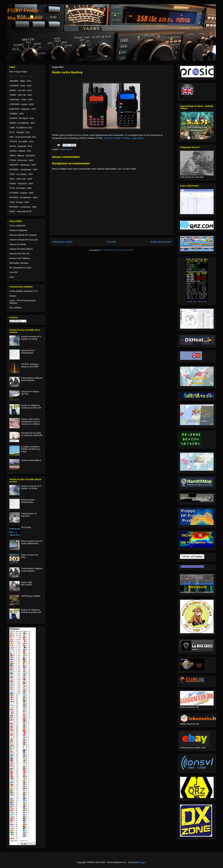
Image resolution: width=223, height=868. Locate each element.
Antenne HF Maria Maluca (21, 249)
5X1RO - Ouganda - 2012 (21, 146)
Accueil (111, 242)
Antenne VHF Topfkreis (20, 258)
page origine (138, 138)
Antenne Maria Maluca (31, 460)
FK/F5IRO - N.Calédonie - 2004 (23, 197)
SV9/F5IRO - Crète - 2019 (21, 100)
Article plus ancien (161, 242)
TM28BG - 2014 (16, 114)
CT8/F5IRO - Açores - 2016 (21, 104)
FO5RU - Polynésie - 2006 (21, 184)
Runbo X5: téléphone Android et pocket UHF (31, 407)
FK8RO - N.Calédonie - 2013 (22, 123)
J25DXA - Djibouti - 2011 (20, 151)
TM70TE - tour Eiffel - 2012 (21, 142)
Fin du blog (26, 527)
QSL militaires (16, 308)
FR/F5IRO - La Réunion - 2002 (23, 207)
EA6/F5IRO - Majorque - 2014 (23, 109)
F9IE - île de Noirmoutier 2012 (23, 137)
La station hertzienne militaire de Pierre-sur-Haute (31, 449)
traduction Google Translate (117, 138)
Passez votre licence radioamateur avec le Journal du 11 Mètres (31, 422)
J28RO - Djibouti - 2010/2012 (22, 156)
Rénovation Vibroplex (19, 263)
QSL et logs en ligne (18, 72)
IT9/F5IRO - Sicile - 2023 (20, 86)
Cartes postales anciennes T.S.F (24, 291)
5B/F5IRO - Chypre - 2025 (21, 76)
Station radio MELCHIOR (27, 583)
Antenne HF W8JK (18, 244)
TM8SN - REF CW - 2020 (21, 95)
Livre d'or (13, 272)
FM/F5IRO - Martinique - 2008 (23, 165)
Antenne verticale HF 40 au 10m (24, 240)
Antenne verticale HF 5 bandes (23, 235)
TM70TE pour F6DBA (31, 596)
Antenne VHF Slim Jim (19, 254)
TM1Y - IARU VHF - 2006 (21, 179)
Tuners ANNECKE (17, 226)
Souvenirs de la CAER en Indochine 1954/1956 (32, 434)
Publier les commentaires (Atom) (118, 250)
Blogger (142, 862)
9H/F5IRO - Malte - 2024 (20, 81)
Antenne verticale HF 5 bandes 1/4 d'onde (31, 338)
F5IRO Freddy (23, 10)
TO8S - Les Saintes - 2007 (21, 174)
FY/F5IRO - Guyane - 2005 (21, 193)
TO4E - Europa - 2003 (19, 202)
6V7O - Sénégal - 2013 (20, 132)
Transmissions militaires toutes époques (32, 379)
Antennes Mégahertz (19, 230)
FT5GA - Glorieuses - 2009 (21, 160)
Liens (12, 277)
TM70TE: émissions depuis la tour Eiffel (30, 365)
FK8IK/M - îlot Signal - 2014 (22, 118)
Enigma (13, 296)
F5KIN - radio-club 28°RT (21, 211)
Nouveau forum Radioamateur (28, 352)
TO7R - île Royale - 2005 (20, 188)
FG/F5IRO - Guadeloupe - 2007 (23, 170)
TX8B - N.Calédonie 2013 (21, 128)
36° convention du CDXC (20, 268)
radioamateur (66, 149)
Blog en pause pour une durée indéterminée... (32, 542)
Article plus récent (62, 242)
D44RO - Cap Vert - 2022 (21, 90)
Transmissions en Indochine (29, 515)
